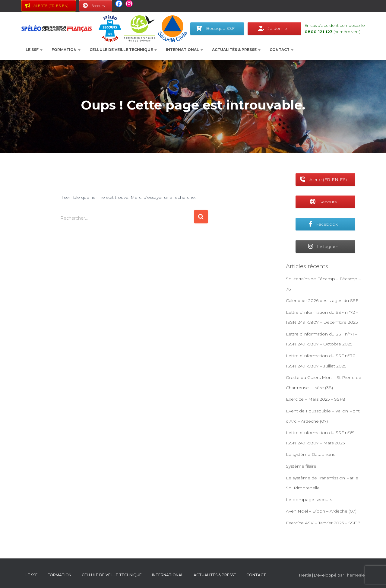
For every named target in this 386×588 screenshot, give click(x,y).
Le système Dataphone (311, 454)
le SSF (34, 50)
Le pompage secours (309, 500)
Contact (282, 50)
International (184, 50)
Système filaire (301, 466)
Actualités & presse (236, 50)
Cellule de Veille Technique (123, 50)
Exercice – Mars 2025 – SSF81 (316, 399)
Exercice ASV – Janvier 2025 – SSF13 (323, 523)
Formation (66, 50)
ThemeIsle (355, 575)
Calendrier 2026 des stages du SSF (322, 300)
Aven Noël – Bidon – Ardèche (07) (321, 511)
